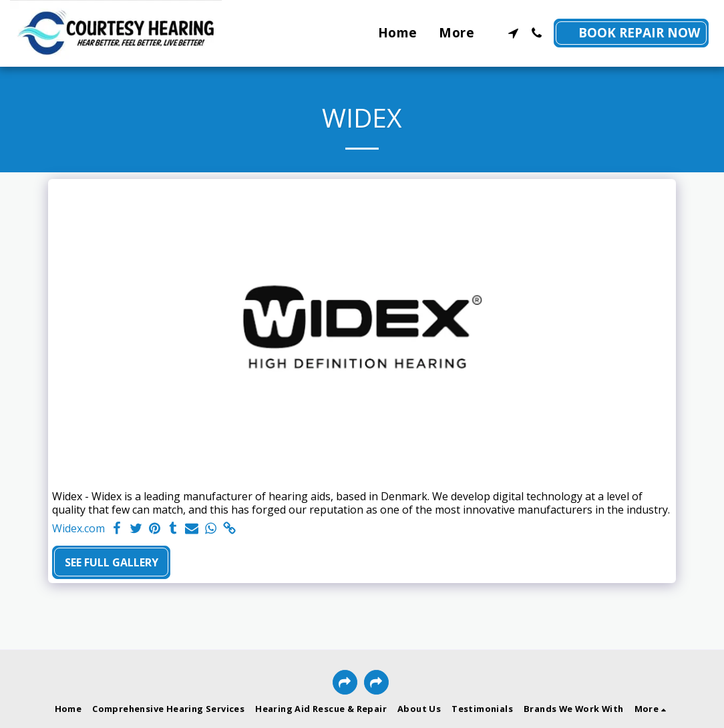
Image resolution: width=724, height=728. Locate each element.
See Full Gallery (112, 562)
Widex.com (78, 529)
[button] (513, 33)
